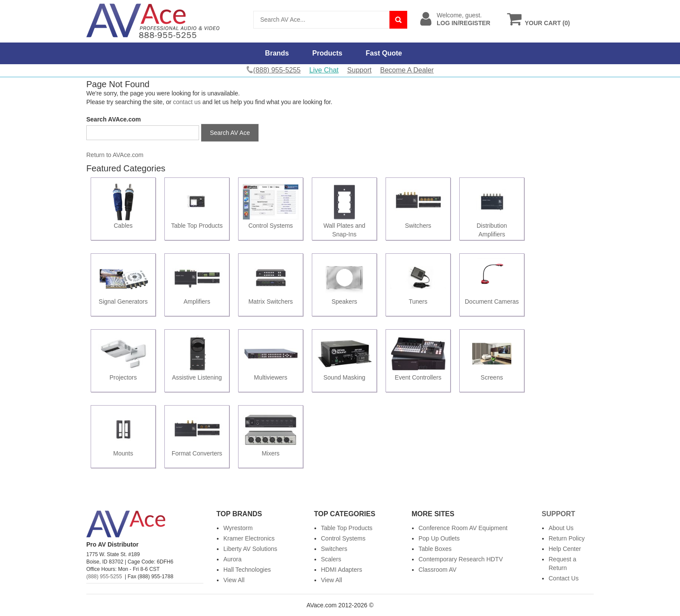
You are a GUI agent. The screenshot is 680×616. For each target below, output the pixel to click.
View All (234, 580)
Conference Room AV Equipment (463, 528)
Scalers (331, 559)
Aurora (232, 559)
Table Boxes (435, 549)
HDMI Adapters (342, 570)
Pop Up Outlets (439, 538)
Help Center (565, 549)
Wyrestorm (238, 528)
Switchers (334, 549)
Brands (277, 53)
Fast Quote (384, 53)
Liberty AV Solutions (250, 549)
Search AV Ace (230, 133)
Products (327, 53)
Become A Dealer (407, 70)
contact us (187, 102)
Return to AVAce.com (115, 155)
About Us (561, 528)
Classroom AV (438, 570)
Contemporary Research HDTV (461, 559)
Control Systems (343, 538)
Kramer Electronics (249, 538)
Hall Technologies (247, 570)
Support (360, 70)
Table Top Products (347, 528)
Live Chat (324, 70)
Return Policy (567, 538)
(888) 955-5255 (104, 577)
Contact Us (564, 578)
